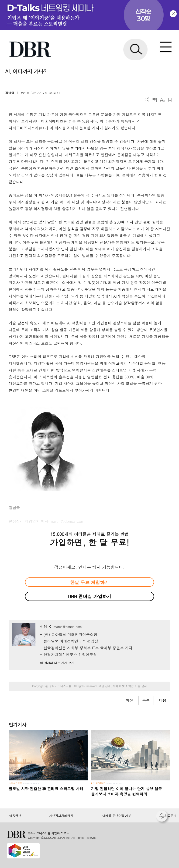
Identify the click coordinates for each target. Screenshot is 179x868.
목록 (146, 700)
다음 (163, 700)
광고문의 (170, 816)
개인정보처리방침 (61, 816)
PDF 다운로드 (155, 100)
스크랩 (170, 100)
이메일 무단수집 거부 (117, 816)
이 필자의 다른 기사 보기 (57, 663)
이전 (129, 700)
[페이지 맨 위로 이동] (163, 817)
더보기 (147, 100)
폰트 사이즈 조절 (162, 100)
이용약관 (15, 816)
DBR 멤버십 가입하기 (90, 596)
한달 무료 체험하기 (89, 582)
